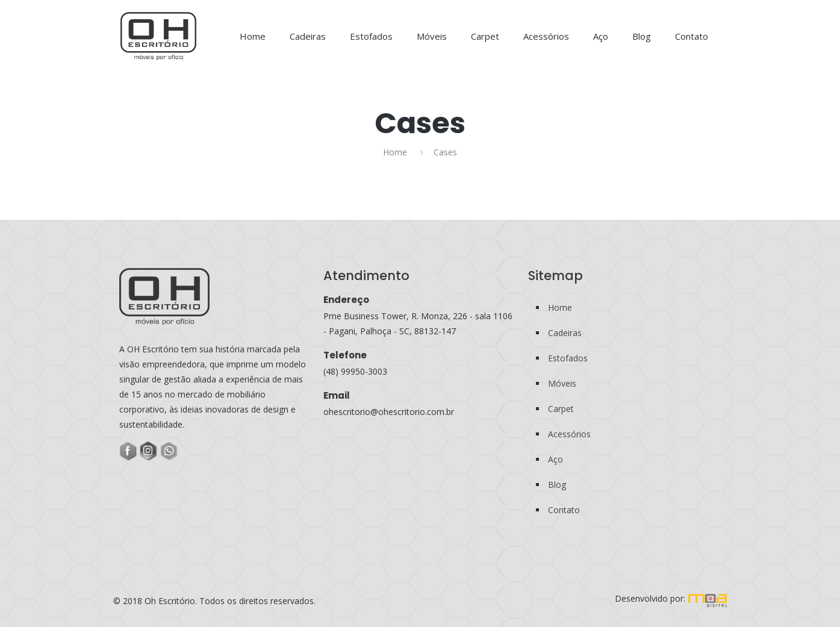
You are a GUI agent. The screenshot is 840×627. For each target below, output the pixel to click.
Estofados (568, 358)
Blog (557, 485)
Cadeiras (565, 333)
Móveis (562, 383)
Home (395, 152)
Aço (555, 459)
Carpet (561, 409)
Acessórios (569, 434)
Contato (564, 510)
